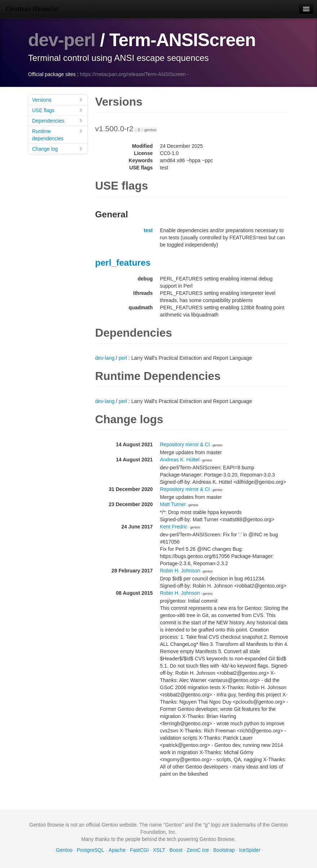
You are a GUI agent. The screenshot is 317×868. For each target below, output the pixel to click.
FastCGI (139, 850)
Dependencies (58, 121)
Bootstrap (224, 850)
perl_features (123, 263)
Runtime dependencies (58, 135)
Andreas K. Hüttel (180, 460)
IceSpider (249, 850)
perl (123, 358)
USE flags (58, 110)
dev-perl (62, 40)
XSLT (159, 850)
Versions (58, 100)
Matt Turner (173, 504)
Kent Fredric (174, 527)
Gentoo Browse (32, 9)
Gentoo (64, 850)
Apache (117, 850)
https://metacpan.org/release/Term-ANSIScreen (133, 74)
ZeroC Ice (198, 850)
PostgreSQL (90, 850)
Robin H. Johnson (180, 571)
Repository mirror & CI (185, 444)
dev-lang (105, 358)
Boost (176, 850)
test (148, 230)
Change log (58, 149)
